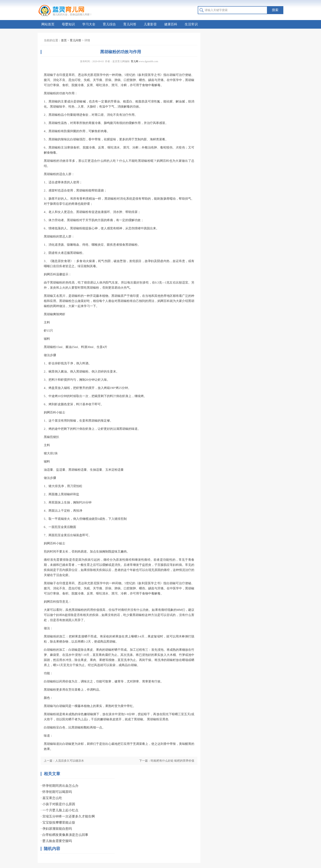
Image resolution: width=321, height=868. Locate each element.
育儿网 (135, 61)
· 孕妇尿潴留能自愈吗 (56, 829)
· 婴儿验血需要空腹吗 (56, 841)
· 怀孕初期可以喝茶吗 (56, 792)
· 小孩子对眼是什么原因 (58, 804)
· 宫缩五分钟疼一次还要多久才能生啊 (68, 816)
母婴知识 (68, 24)
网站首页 (48, 24)
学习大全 (89, 24)
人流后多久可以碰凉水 (70, 761)
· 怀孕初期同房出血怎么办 (60, 786)
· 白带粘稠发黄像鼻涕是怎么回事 (64, 835)
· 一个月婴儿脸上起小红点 (60, 810)
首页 (64, 40)
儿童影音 (150, 24)
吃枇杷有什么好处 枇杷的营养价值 (173, 761)
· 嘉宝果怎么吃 (51, 798)
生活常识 (191, 24)
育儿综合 (109, 24)
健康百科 (171, 24)
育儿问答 (130, 24)
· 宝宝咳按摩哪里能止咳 (58, 822)
